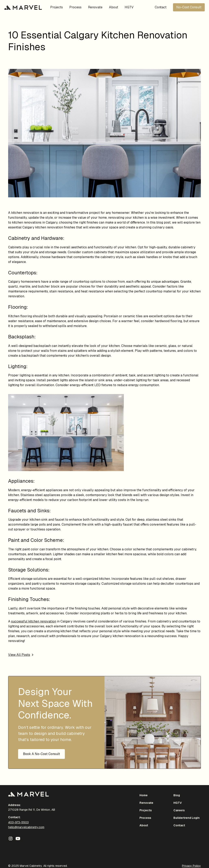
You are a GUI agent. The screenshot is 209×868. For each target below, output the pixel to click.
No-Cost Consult (189, 7)
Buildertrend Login (187, 818)
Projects (57, 7)
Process (75, 7)
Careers (179, 810)
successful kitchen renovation (34, 621)
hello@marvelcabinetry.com (26, 827)
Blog (177, 795)
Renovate (95, 7)
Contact (161, 7)
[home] (23, 7)
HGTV (129, 7)
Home (144, 795)
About (114, 7)
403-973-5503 (18, 822)
